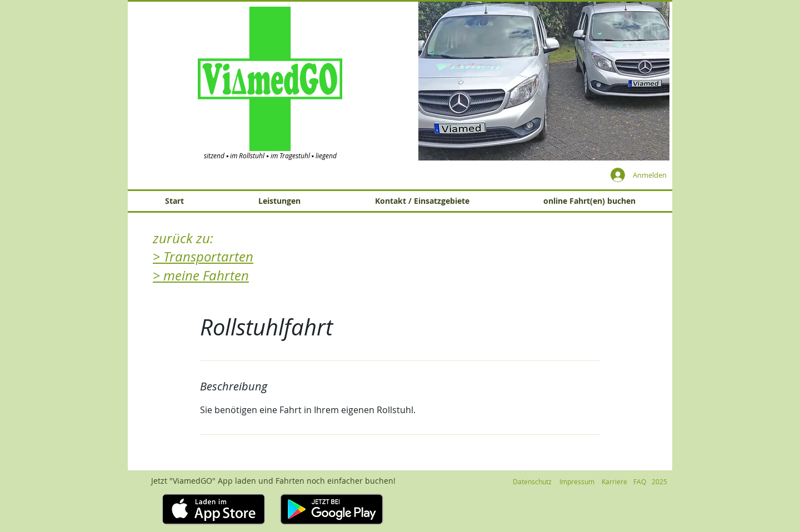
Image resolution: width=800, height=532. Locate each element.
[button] (544, 81)
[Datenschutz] (532, 481)
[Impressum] (577, 481)
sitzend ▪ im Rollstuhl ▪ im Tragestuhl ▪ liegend (270, 155)
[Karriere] (614, 481)
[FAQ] (639, 481)
